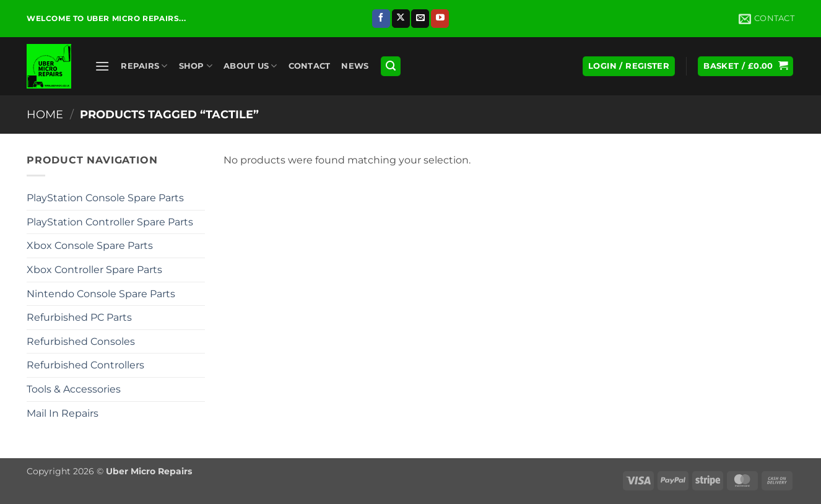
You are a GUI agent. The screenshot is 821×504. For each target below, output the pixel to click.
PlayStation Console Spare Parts (105, 198)
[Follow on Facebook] (381, 19)
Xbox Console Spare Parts (90, 245)
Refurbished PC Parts (79, 317)
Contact (310, 66)
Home (45, 114)
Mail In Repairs (63, 413)
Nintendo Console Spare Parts (101, 294)
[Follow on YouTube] (440, 19)
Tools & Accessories (74, 389)
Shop (196, 66)
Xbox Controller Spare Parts (94, 270)
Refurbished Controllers (85, 365)
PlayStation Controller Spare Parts (110, 222)
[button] (102, 66)
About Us (250, 66)
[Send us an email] (420, 19)
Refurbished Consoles (81, 341)
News (355, 66)
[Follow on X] (401, 19)
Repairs (144, 66)
